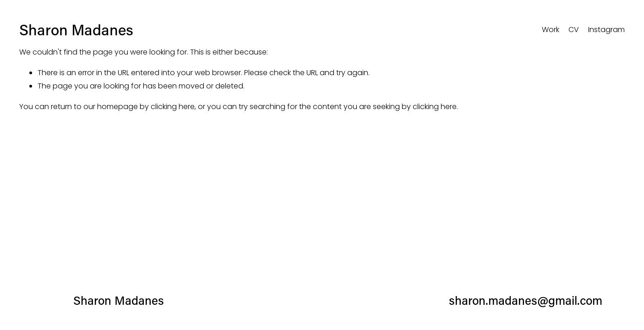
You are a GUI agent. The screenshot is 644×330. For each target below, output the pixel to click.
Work (551, 30)
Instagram (606, 30)
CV (574, 30)
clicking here (173, 107)
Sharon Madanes (76, 30)
